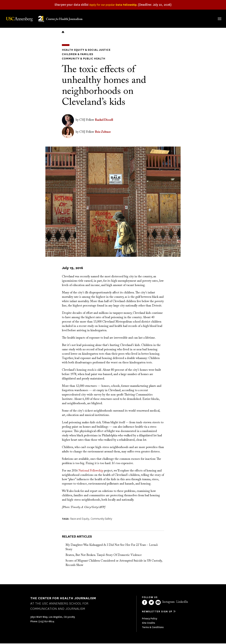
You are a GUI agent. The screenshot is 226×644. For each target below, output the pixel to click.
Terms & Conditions (153, 628)
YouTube (158, 603)
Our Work (167, 18)
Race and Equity (80, 519)
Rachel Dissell (104, 121)
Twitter (151, 603)
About (129, 18)
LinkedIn (182, 603)
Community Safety (101, 519)
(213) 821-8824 (46, 622)
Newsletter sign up (157, 612)
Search (215, 16)
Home (63, 34)
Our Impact (187, 18)
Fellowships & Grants (146, 20)
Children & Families (75, 55)
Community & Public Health (81, 59)
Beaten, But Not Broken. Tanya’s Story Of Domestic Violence (104, 556)
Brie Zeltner (103, 133)
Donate (205, 18)
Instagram (168, 603)
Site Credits (149, 624)
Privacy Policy (150, 619)
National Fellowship (91, 471)
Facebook (145, 603)
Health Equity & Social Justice (83, 52)
